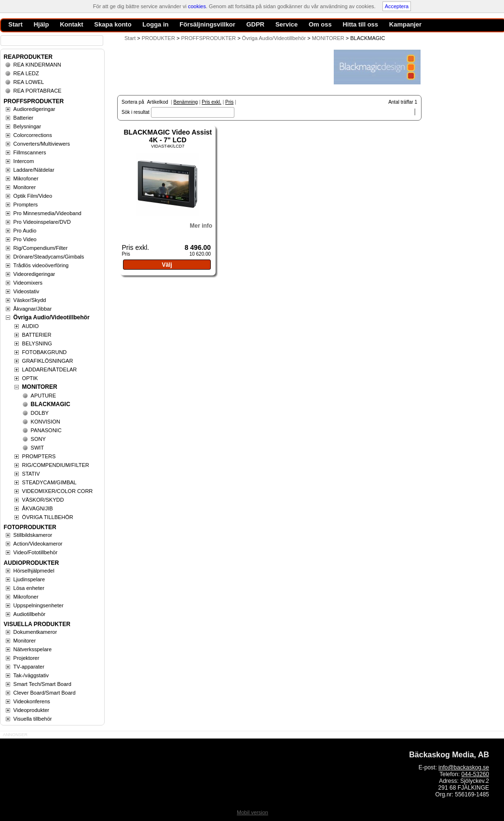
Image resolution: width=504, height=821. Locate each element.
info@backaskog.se (464, 767)
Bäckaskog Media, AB (449, 755)
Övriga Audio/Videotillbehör (52, 317)
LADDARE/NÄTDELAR (50, 369)
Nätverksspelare (33, 649)
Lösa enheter (29, 588)
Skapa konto (113, 24)
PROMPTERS (39, 456)
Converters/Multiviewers (42, 144)
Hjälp (41, 24)
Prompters (26, 205)
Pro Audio (25, 231)
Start (130, 38)
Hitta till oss (360, 24)
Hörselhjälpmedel (34, 571)
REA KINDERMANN (37, 65)
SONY (38, 439)
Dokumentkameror (35, 632)
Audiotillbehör (30, 614)
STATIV (31, 474)
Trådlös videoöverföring (41, 265)
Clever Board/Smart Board (45, 693)
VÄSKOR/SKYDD (43, 500)
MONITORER (40, 387)
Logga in (155, 24)
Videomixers (28, 283)
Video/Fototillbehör (36, 552)
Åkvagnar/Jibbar (33, 309)
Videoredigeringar (34, 274)
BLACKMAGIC (51, 404)
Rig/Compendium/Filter (41, 248)
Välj (167, 265)
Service (286, 24)
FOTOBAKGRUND (45, 352)
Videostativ (27, 291)
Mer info (201, 226)
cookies (197, 6)
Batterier (24, 118)
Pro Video (25, 239)
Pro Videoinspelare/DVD (42, 222)
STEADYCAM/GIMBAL (49, 482)
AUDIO (31, 326)
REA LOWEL (29, 82)
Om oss (320, 24)
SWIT (38, 448)
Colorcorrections (33, 135)
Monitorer (25, 187)
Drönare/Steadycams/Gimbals (49, 257)
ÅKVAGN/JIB (38, 508)
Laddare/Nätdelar (34, 170)
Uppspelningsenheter (39, 605)
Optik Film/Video (33, 196)
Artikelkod (158, 102)
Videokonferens (32, 701)
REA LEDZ (26, 73)
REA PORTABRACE (38, 91)
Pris (229, 102)
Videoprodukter (31, 710)
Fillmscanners (30, 152)
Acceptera (397, 6)
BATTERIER (37, 335)
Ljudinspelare (29, 579)
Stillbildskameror (33, 535)
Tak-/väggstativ (31, 675)
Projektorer (27, 658)
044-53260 (475, 774)
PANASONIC (46, 430)
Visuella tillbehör (33, 719)
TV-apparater (29, 667)
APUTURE (44, 396)
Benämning (186, 102)
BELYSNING (37, 343)
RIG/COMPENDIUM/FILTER (56, 465)
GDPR (256, 24)
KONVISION (46, 422)
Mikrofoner (26, 178)
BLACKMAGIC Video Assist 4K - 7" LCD (168, 136)
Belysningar (27, 126)
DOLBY (40, 413)
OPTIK (30, 378)
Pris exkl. (211, 102)
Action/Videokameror (38, 544)
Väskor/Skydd (30, 300)
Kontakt (71, 24)
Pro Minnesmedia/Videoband (48, 213)
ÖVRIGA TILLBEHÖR (48, 517)
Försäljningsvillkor (207, 24)
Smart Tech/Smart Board (42, 684)
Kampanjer (405, 24)
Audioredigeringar (34, 109)
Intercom (24, 161)
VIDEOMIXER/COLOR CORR (58, 491)
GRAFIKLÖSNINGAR (48, 361)
